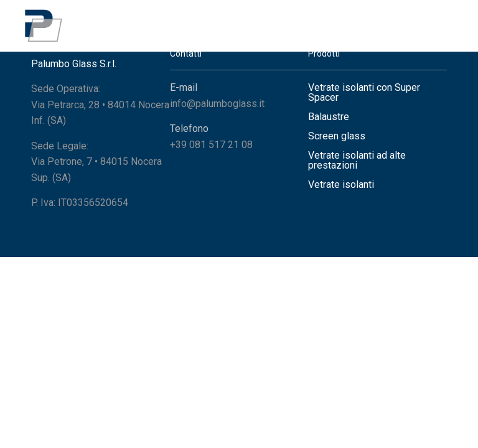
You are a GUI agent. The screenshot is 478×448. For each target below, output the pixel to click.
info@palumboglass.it (217, 104)
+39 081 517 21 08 (211, 145)
